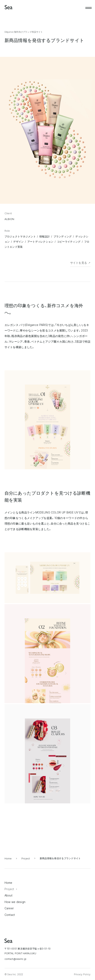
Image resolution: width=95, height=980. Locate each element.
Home (8, 859)
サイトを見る (79, 263)
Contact (10, 915)
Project (26, 859)
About (8, 895)
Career (9, 908)
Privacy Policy (82, 974)
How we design (15, 902)
